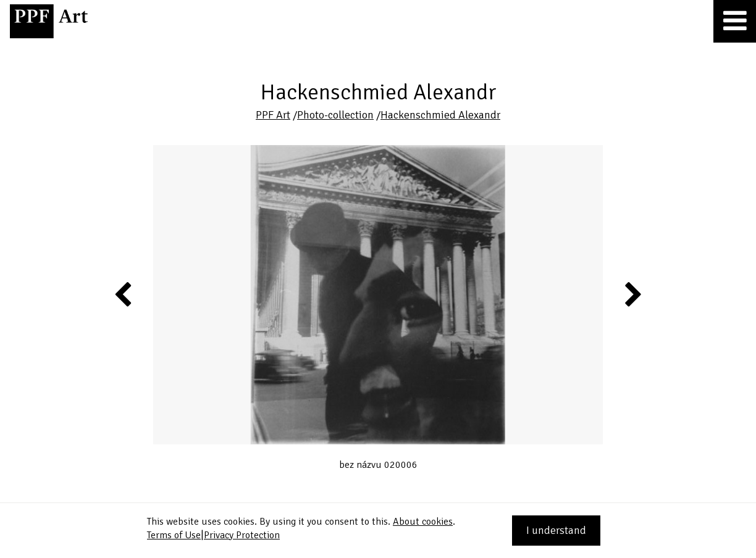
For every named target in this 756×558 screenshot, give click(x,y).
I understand (556, 530)
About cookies (423, 522)
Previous (124, 294)
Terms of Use (174, 535)
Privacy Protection (242, 535)
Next (632, 294)
